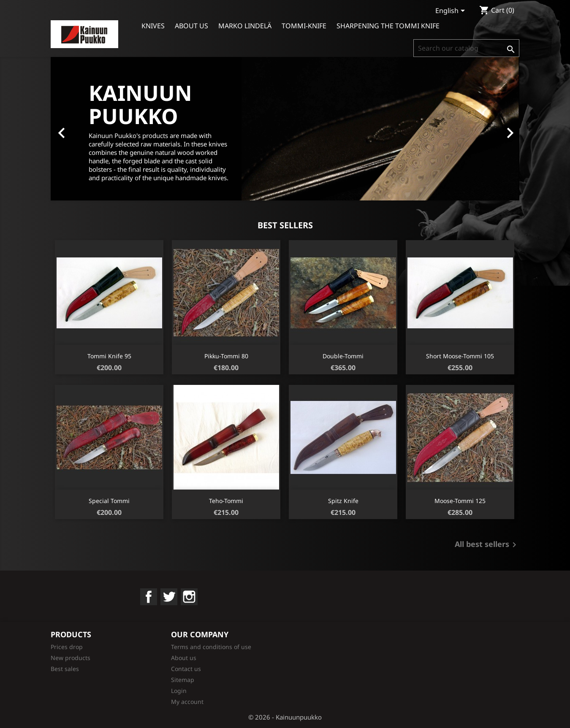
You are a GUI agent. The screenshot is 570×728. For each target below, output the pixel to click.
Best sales (65, 669)
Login (179, 691)
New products (71, 658)
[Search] (466, 48)
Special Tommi (109, 501)
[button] (86, 129)
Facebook (149, 597)
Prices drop (67, 647)
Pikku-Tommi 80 (226, 356)
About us (191, 26)
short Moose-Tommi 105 (460, 356)
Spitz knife (343, 501)
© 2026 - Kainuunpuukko (285, 717)
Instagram (189, 597)
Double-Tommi (343, 356)
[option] (285, 129)
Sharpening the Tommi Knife (388, 26)
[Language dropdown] (452, 11)
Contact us (186, 669)
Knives (153, 26)
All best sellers (487, 545)
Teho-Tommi (226, 501)
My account (187, 702)
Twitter (169, 597)
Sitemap (183, 680)
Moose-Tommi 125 (460, 501)
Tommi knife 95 (109, 356)
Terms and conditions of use (211, 647)
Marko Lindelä (245, 26)
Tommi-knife (304, 26)
